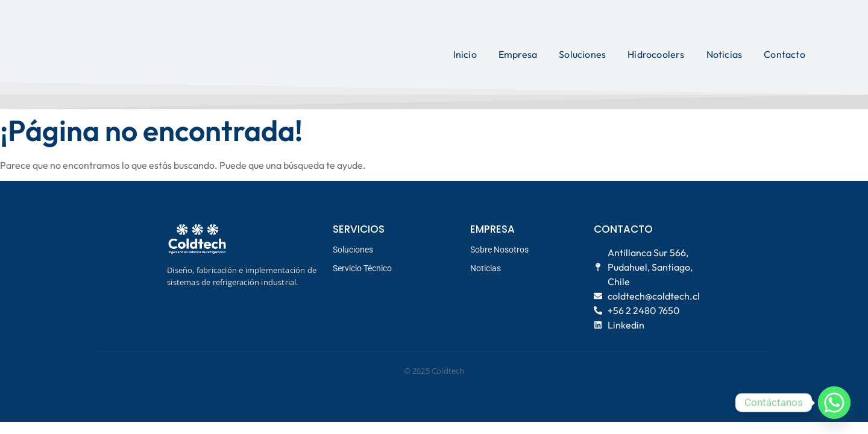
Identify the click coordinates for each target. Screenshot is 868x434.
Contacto (785, 54)
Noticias (725, 54)
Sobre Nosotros (499, 250)
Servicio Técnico (362, 268)
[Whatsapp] (834, 403)
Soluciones (582, 54)
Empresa (518, 54)
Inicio (465, 54)
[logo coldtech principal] (145, 53)
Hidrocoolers (656, 54)
